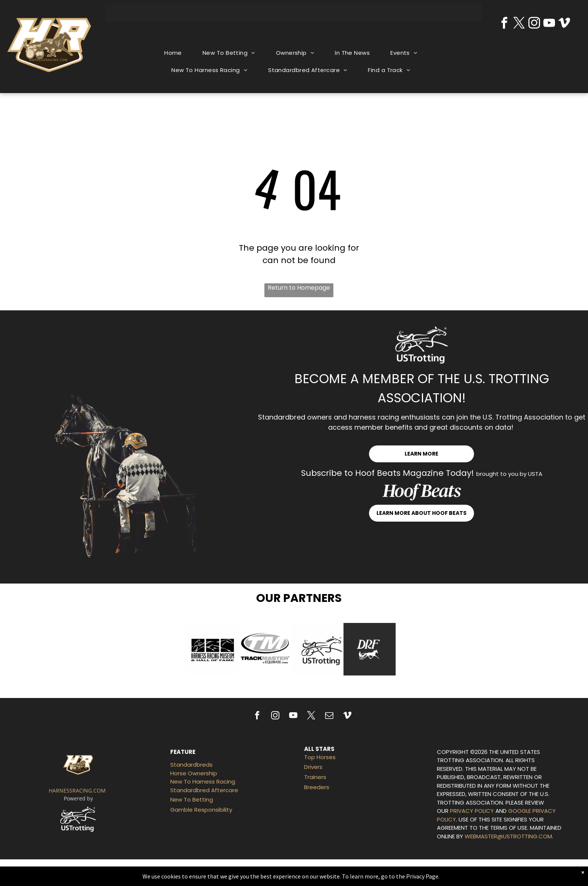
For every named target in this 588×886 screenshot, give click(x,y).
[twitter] (519, 24)
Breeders (317, 787)
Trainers (315, 777)
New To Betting (192, 800)
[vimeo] (564, 24)
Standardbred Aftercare (204, 790)
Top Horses (320, 757)
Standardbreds (191, 765)
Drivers (313, 767)
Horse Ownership (194, 773)
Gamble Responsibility (201, 810)
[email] (329, 716)
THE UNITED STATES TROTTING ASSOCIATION (488, 756)
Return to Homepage (299, 288)
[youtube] (549, 24)
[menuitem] (176, 53)
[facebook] (504, 24)
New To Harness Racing (203, 781)
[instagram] (534, 24)
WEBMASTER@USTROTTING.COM (508, 836)
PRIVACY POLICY (472, 811)
